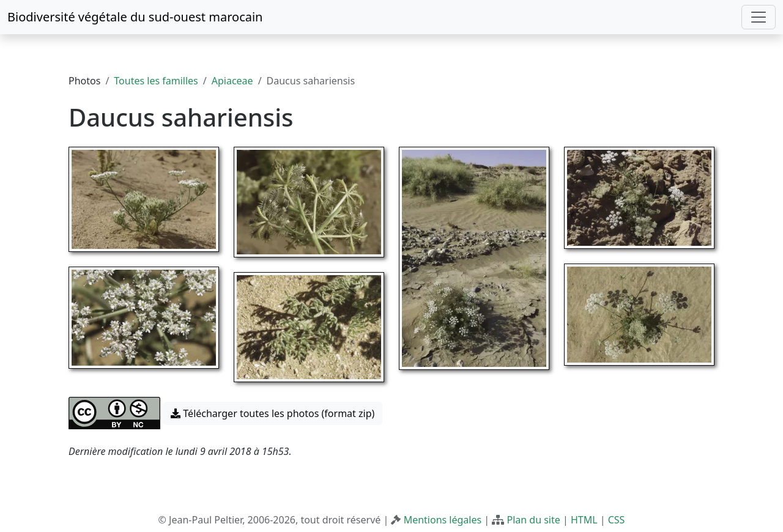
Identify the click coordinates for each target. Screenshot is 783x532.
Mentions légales (443, 520)
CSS (617, 520)
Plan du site (533, 520)
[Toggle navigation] (759, 17)
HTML (584, 520)
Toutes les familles (156, 81)
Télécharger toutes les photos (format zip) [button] (273, 413)
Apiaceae (232, 81)
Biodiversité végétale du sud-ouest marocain (135, 17)
